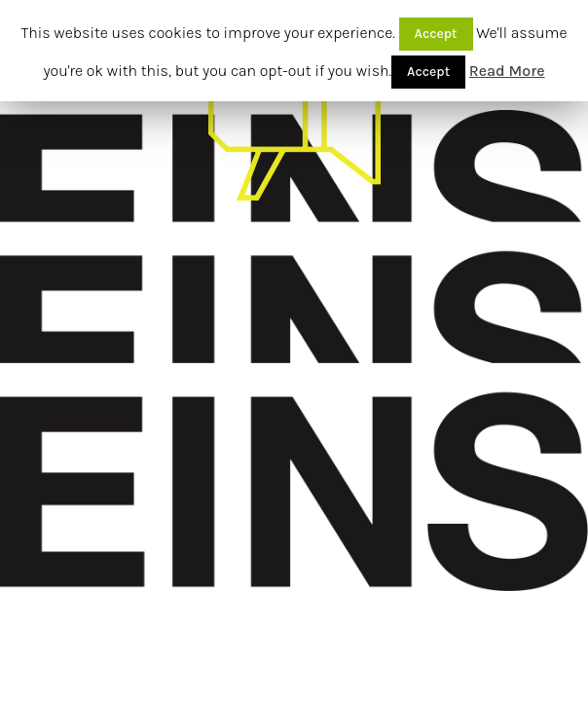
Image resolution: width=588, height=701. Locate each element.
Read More (507, 71)
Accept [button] (436, 34)
